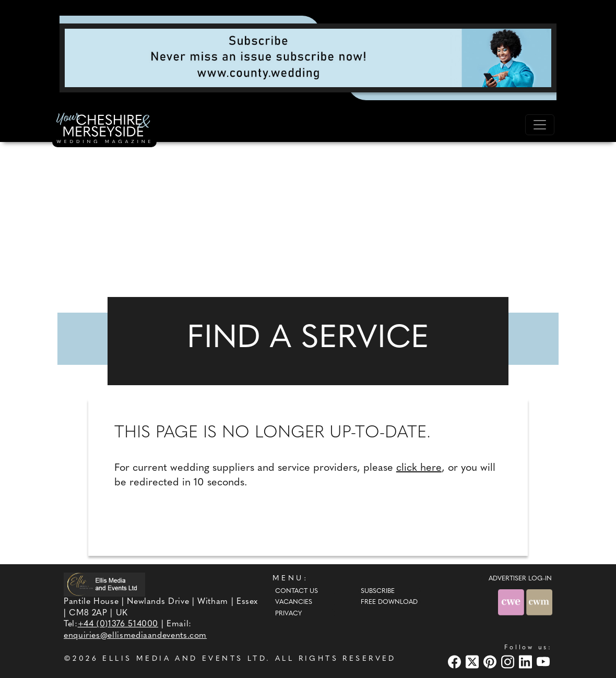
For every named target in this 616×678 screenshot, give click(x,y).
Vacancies (294, 602)
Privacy (288, 614)
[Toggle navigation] (540, 125)
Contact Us (297, 591)
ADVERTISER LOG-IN (520, 579)
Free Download (389, 602)
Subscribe (378, 591)
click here (419, 468)
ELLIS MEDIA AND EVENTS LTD (184, 659)
